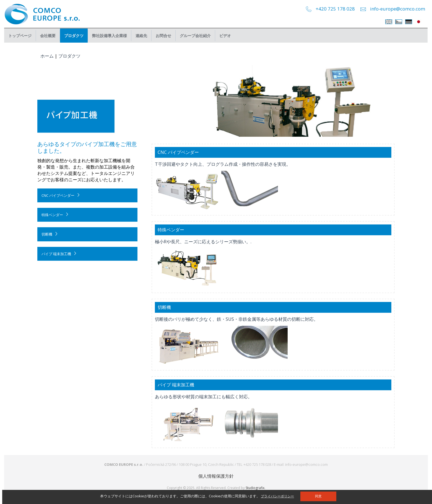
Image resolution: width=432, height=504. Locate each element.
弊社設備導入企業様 (110, 36)
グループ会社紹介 (195, 36)
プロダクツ (74, 36)
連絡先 (141, 36)
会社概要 (48, 36)
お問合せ (163, 36)
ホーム (47, 56)
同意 (318, 496)
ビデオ (225, 36)
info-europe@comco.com (398, 9)
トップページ (20, 36)
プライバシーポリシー (277, 496)
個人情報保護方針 (216, 476)
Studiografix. (255, 488)
